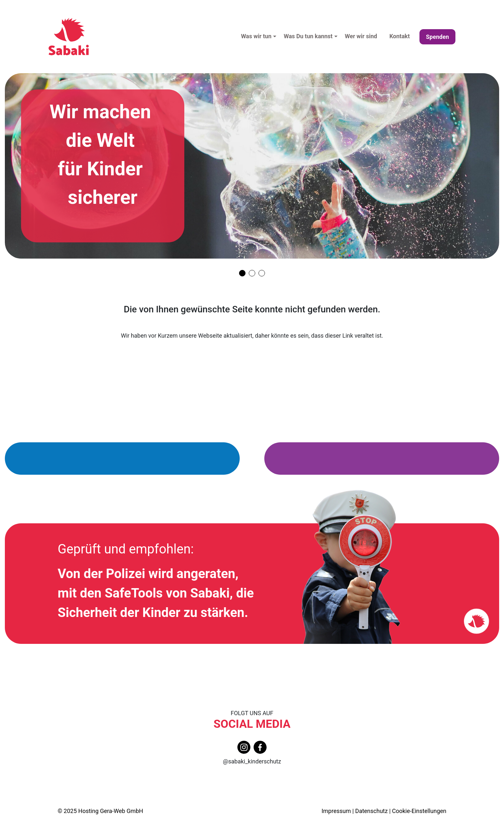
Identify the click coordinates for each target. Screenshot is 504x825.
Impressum (336, 811)
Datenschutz (372, 811)
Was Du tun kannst (308, 36)
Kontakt (400, 36)
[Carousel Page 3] (262, 273)
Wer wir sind (361, 36)
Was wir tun (256, 36)
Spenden (437, 37)
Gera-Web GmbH (122, 811)
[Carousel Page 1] (242, 273)
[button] (277, 37)
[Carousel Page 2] (252, 273)
